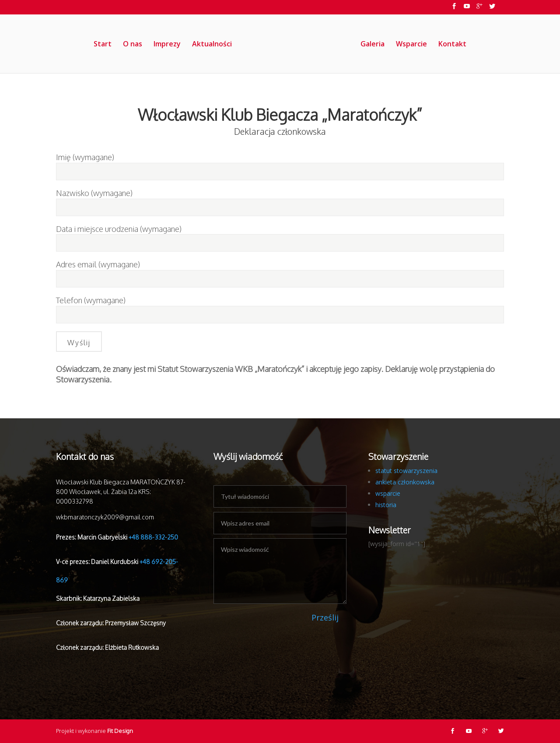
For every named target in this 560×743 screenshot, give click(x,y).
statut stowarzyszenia (406, 471)
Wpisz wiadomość (280, 571)
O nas (132, 45)
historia (386, 505)
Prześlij (325, 617)
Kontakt (453, 45)
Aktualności (212, 45)
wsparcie (388, 493)
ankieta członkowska (405, 482)
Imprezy (167, 45)
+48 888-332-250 (153, 537)
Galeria (373, 45)
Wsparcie (412, 45)
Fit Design (120, 731)
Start (102, 45)
